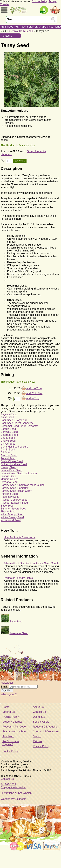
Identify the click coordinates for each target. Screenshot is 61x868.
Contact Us (39, 712)
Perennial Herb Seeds (20, 31)
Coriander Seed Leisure (14, 447)
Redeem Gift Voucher (45, 727)
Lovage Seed (8, 476)
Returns (38, 741)
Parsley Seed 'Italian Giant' (16, 491)
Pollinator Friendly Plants (18, 578)
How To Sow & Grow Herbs (20, 537)
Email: (4, 687)
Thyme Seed (8, 512)
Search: (12, 19)
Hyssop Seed (8, 467)
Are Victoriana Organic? (11, 743)
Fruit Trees (7, 27)
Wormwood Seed (11, 520)
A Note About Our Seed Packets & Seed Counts (32, 563)
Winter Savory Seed (12, 517)
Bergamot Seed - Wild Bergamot (19, 426)
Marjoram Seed (10, 479)
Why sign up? (9, 694)
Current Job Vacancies (46, 732)
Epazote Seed (9, 455)
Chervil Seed (8, 441)
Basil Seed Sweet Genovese (17, 423)
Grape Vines (46, 27)
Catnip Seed (8, 438)
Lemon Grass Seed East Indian (19, 473)
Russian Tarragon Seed (14, 503)
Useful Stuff (40, 717)
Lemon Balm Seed (11, 470)
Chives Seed (8, 444)
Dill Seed (6, 453)
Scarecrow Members (14, 732)
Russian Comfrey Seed (14, 500)
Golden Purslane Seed (14, 464)
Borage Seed (8, 429)
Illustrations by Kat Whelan (16, 793)
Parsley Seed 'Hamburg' (15, 488)
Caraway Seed (9, 432)
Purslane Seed (9, 494)
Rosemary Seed (10, 497)
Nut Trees (20, 27)
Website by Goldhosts (13, 799)
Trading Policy (11, 717)
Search (37, 736)
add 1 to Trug (34, 388)
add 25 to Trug (35, 393)
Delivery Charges (12, 722)
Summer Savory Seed (13, 509)
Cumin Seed (8, 450)
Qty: (3, 160)
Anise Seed (7, 417)
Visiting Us (9, 712)
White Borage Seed (12, 514)
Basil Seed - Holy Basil (14, 420)
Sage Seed (7, 506)
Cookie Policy (40, 1)
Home (6, 707)
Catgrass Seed (9, 435)
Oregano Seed (9, 482)
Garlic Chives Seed (12, 461)
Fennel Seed (8, 458)
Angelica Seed (9, 414)
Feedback (8, 736)
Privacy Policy (41, 746)
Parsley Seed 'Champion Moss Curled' (23, 485)
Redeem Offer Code (14, 727)
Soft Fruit (32, 27)
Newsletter (7, 683)
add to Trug (33, 398)
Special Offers (41, 722)
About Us (38, 707)
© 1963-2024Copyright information (13, 786)
